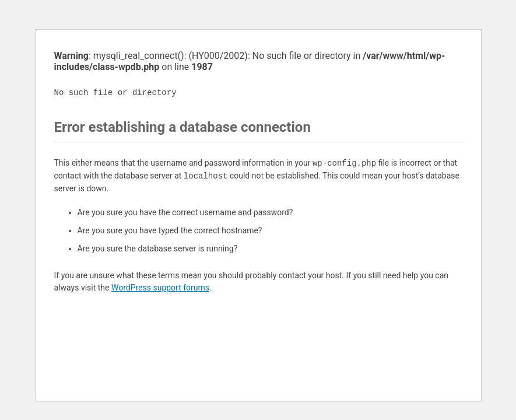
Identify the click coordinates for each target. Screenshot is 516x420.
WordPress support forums (160, 288)
